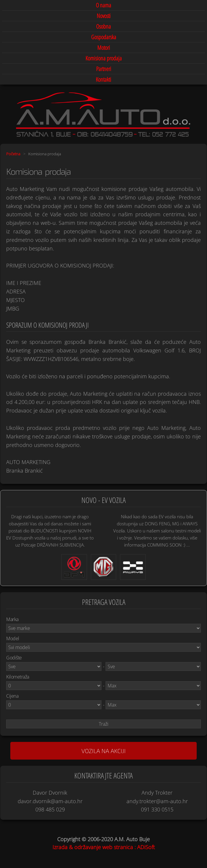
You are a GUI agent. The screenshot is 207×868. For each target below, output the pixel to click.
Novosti (104, 16)
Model (13, 638)
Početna (13, 154)
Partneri (104, 69)
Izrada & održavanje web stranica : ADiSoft (104, 847)
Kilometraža (18, 677)
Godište (14, 658)
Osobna (103, 26)
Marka (12, 619)
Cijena (12, 696)
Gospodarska (104, 37)
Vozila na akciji (103, 751)
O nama (103, 5)
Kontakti (103, 79)
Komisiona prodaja (104, 58)
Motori (104, 48)
